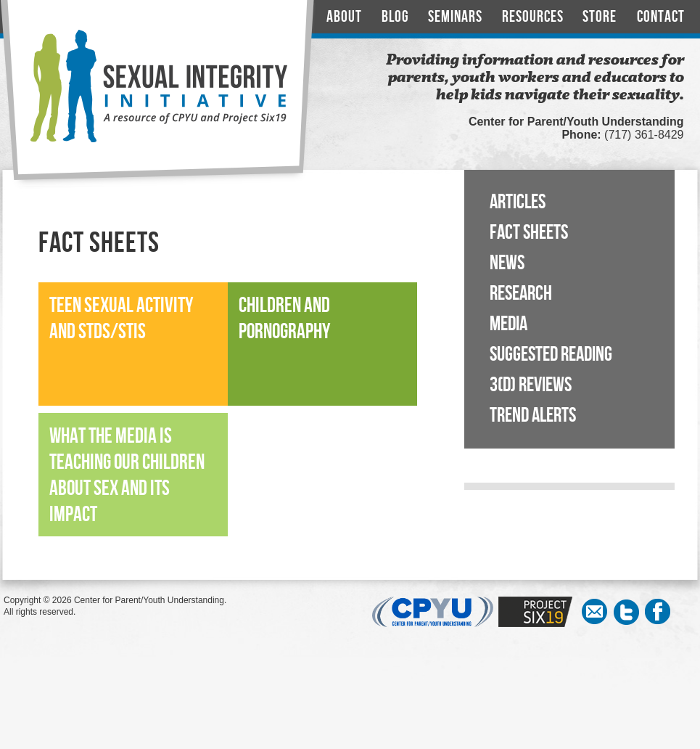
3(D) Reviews (531, 385)
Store (600, 17)
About (344, 17)
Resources (533, 17)
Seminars (455, 17)
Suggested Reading (551, 355)
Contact (661, 17)
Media (508, 324)
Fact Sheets (529, 233)
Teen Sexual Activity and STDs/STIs (121, 319)
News (507, 263)
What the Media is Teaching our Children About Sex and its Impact (127, 476)
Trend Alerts (533, 416)
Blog (395, 17)
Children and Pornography (284, 319)
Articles (518, 202)
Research (521, 294)
